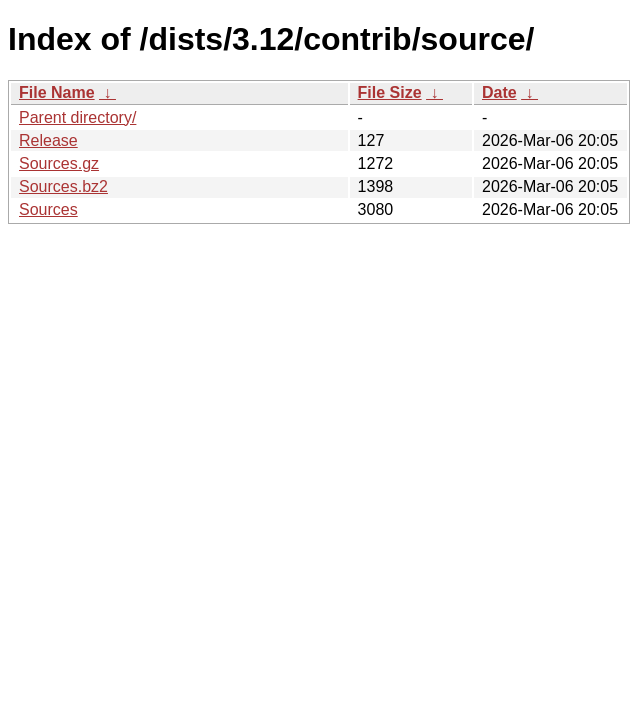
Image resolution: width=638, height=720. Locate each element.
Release (48, 140)
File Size (390, 92)
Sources (48, 209)
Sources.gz (59, 163)
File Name (57, 92)
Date (499, 92)
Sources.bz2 (63, 186)
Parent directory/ (77, 117)
